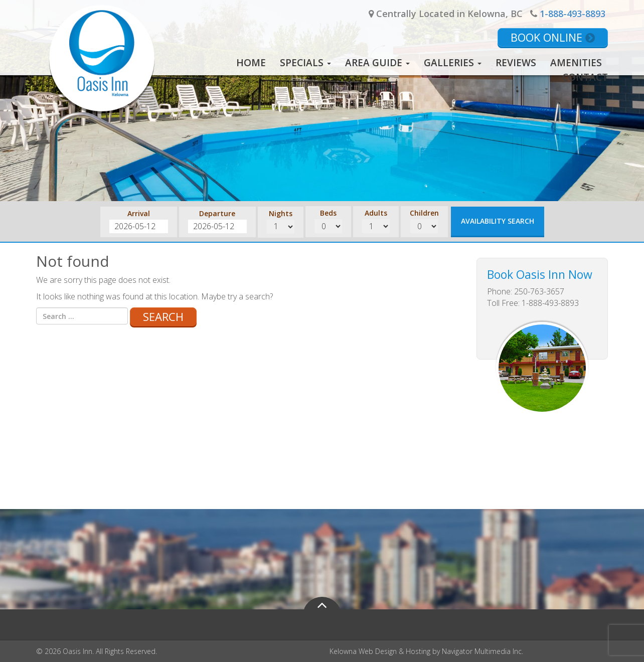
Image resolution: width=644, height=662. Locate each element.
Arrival (139, 213)
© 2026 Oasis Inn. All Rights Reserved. (97, 651)
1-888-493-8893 (573, 14)
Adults (376, 213)
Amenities (576, 63)
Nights (281, 213)
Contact (585, 77)
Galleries (453, 63)
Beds (328, 213)
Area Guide (377, 63)
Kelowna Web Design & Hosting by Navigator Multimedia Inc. (426, 651)
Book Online (553, 37)
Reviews (516, 63)
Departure (217, 213)
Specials (305, 63)
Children (424, 213)
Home (251, 63)
